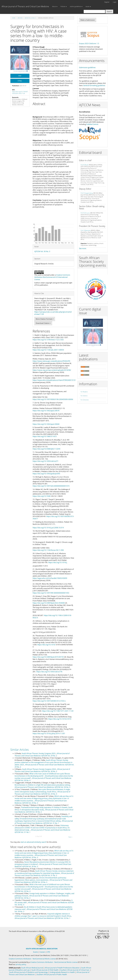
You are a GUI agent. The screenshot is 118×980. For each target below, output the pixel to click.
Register (107, 2)
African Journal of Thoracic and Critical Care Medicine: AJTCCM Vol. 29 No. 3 (43, 881)
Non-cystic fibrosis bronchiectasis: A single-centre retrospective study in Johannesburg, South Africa (42, 790)
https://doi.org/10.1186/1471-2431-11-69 (58, 711)
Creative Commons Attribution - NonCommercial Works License (32, 959)
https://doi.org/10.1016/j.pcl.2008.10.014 (48, 528)
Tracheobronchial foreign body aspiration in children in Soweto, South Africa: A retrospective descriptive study (44, 808)
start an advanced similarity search (33, 842)
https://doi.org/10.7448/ (42, 496)
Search (109, 11)
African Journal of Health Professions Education (62, 968)
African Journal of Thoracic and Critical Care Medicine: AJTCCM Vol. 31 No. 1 (44, 822)
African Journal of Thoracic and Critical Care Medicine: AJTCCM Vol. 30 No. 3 (42, 770)
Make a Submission (88, 20)
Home (14, 18)
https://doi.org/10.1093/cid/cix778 (49, 672)
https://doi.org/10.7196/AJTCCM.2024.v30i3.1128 (20, 92)
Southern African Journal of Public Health (52, 974)
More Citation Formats (45, 319)
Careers (42, 952)
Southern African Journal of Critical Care (75, 970)
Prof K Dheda (84, 165)
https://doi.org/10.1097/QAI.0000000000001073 (51, 486)
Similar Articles (20, 750)
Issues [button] (88, 6)
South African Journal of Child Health (45, 970)
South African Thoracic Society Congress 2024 (39, 769)
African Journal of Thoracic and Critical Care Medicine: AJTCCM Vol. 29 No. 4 (42, 793)
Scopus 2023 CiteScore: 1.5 (89, 43)
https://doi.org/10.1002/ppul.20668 (46, 424)
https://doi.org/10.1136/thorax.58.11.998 (48, 550)
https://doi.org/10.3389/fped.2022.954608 (49, 603)
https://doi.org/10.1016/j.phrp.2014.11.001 (49, 733)
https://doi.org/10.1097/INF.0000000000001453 (51, 593)
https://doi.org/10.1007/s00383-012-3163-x (49, 701)
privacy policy (21, 964)
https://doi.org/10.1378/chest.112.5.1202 (48, 340)
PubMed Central (92, 124)
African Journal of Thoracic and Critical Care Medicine (25, 6)
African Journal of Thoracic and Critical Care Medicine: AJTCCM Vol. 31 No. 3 (44, 874)
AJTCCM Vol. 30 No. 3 (30, 18)
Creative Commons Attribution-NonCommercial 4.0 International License (52, 277)
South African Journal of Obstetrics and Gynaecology (29, 972)
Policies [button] (64, 6)
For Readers (84, 392)
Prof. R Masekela (85, 230)
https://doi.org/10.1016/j (58, 562)
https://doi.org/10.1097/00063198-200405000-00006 (53, 399)
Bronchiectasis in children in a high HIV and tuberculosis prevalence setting (42, 785)
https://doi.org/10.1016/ (46, 645)
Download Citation (43, 323)
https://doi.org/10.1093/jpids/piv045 (46, 474)
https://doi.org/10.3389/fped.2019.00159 (48, 657)
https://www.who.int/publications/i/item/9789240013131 (54, 380)
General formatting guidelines (94, 85)
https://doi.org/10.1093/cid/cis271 (46, 461)
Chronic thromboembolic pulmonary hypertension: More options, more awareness (40, 879)
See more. (83, 248)
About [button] (55, 6)
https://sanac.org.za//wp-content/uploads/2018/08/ (52, 370)
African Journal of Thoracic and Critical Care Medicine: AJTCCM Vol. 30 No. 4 (42, 787)
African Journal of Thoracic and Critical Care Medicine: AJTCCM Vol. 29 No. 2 (42, 754)
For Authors (84, 396)
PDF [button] (20, 76)
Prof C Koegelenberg (87, 193)
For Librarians (85, 400)
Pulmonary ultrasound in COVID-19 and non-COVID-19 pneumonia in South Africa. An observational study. (42, 828)
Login (115, 2)
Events (36, 952)
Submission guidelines (87, 67)
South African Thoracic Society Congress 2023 (39, 753)
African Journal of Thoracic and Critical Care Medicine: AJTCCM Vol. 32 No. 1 (42, 918)
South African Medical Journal (32, 968)
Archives (20, 18)
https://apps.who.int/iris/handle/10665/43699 (50, 578)
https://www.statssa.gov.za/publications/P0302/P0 (51, 361)
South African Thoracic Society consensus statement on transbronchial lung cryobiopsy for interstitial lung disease (44, 872)
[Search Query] (94, 12)
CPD (49, 952)
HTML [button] (20, 81)
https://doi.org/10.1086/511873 (45, 436)
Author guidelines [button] (76, 6)
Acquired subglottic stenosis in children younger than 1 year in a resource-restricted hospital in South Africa (43, 915)
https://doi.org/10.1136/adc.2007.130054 (48, 350)
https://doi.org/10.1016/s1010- (60, 719)
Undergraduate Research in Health (62, 972)
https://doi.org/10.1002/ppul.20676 (46, 411)
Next (71, 837)
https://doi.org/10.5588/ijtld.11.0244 (46, 449)
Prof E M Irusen (85, 213)
